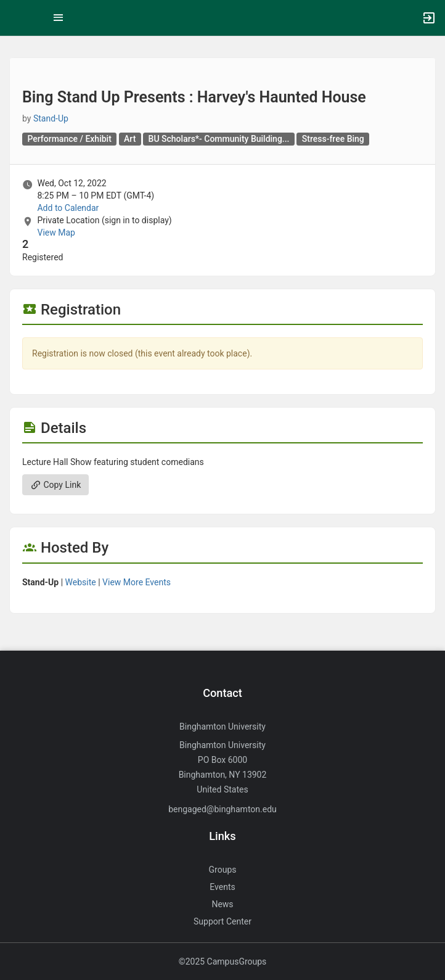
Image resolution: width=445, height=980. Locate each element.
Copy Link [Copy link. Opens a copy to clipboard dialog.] (55, 485)
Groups (223, 870)
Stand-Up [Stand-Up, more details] (51, 118)
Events (222, 887)
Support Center (222, 921)
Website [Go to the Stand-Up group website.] (81, 582)
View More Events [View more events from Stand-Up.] (137, 582)
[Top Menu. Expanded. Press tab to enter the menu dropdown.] (59, 18)
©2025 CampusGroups (223, 961)
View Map (56, 233)
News (222, 904)
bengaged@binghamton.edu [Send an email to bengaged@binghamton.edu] (222, 809)
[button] (15, 18)
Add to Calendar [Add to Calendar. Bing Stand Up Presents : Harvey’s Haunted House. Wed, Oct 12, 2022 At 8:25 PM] (68, 208)
